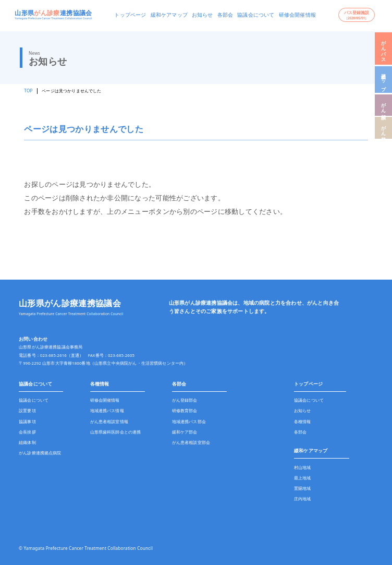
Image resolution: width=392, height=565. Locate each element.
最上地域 (303, 478)
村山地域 (303, 467)
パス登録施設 (357, 15)
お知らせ (203, 15)
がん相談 (384, 105)
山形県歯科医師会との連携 (116, 432)
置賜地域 (303, 488)
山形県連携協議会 (53, 13)
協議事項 (27, 422)
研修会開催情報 (297, 15)
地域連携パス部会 (189, 422)
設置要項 (27, 411)
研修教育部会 (185, 411)
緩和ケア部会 (185, 432)
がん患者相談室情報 (109, 422)
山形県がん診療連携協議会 (70, 303)
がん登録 (384, 128)
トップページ (130, 15)
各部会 (225, 15)
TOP (28, 91)
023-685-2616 (53, 355)
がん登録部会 (185, 400)
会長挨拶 (27, 432)
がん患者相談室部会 (191, 442)
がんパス (384, 49)
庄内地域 (303, 499)
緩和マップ (384, 80)
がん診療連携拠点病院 (40, 453)
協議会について (256, 15)
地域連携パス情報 (107, 411)
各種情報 (100, 384)
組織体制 (27, 442)
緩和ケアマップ (169, 15)
